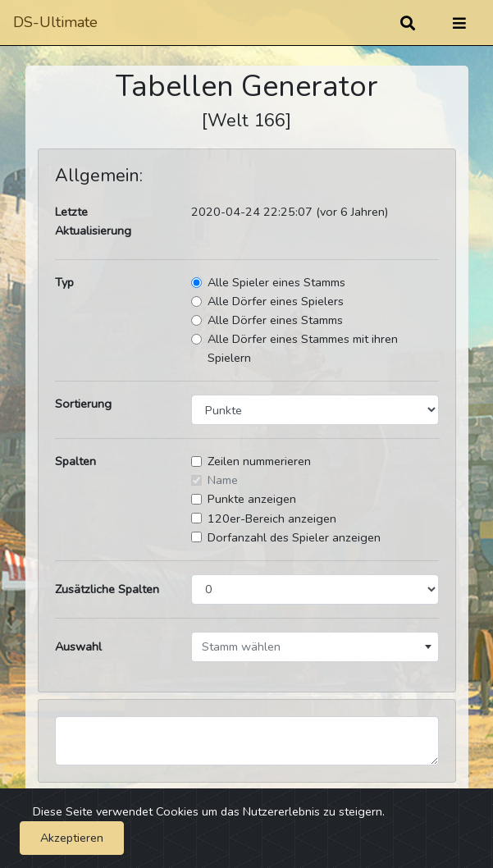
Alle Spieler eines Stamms (276, 282)
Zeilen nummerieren (259, 461)
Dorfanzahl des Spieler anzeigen (294, 537)
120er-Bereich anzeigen (272, 519)
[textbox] (315, 647)
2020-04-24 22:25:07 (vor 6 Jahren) (290, 212)
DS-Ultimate (55, 22)
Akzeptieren (72, 838)
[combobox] (315, 647)
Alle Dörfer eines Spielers (276, 301)
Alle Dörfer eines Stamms (275, 320)
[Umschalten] (459, 23)
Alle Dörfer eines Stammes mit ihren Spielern (303, 348)
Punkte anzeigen (252, 499)
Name (223, 480)
